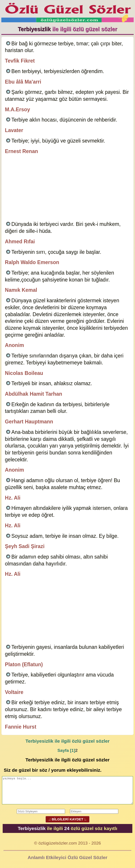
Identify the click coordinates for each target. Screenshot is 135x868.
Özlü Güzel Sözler (67, 11)
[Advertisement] (67, 188)
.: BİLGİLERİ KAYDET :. (67, 819)
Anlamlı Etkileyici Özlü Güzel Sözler (67, 857)
